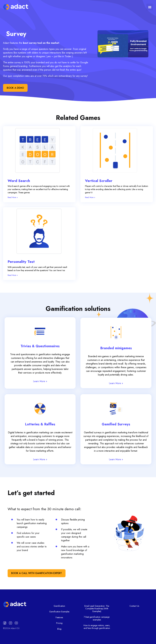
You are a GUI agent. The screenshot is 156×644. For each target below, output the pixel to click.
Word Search (19, 181)
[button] (150, 7)
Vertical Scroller (99, 181)
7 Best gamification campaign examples (97, 618)
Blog (59, 629)
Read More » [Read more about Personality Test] (13, 275)
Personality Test (21, 262)
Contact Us (134, 606)
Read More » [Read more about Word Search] (13, 197)
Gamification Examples (59, 612)
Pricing (59, 623)
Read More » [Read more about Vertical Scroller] (90, 197)
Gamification (59, 606)
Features (59, 617)
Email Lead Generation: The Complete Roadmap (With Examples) (97, 609)
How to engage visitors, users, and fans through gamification (97, 627)
